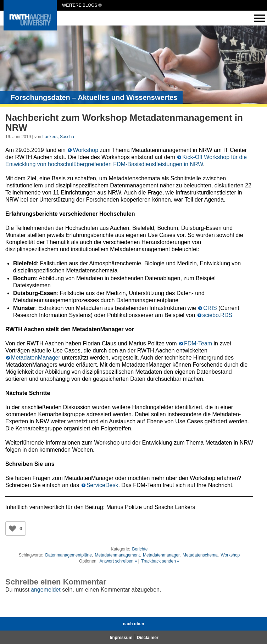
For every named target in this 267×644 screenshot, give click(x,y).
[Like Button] (12, 529)
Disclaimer (148, 638)
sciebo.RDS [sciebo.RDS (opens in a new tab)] (217, 315)
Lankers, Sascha (58, 137)
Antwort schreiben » (118, 561)
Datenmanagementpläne (68, 555)
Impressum (121, 638)
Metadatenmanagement (118, 555)
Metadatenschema (200, 555)
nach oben (133, 624)
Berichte (140, 549)
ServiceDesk (102, 485)
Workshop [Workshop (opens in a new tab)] (85, 150)
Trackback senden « (160, 561)
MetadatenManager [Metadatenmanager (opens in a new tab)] (36, 358)
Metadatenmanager (161, 555)
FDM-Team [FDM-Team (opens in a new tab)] (198, 343)
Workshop (230, 555)
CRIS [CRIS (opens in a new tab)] (210, 308)
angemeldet (46, 590)
